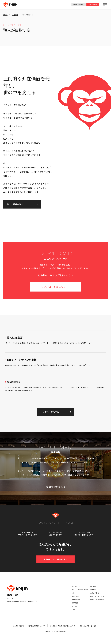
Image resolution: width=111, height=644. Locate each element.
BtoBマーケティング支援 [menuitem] (80, 590)
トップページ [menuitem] (76, 586)
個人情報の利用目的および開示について (62, 626)
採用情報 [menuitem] (93, 590)
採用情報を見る (56, 487)
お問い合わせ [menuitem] (95, 593)
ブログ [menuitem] (74, 609)
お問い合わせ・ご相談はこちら (56, 559)
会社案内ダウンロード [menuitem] (97, 600)
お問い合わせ (93, 5)
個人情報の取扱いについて (37, 626)
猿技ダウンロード (79, 5)
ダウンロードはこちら (53, 287)
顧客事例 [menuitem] (75, 603)
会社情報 (15, 15)
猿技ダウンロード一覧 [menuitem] (97, 596)
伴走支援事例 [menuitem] (76, 600)
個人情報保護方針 (18, 626)
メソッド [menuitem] (75, 606)
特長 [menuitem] (73, 593)
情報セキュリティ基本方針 (88, 626)
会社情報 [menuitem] (93, 586)
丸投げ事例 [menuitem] (75, 596)
